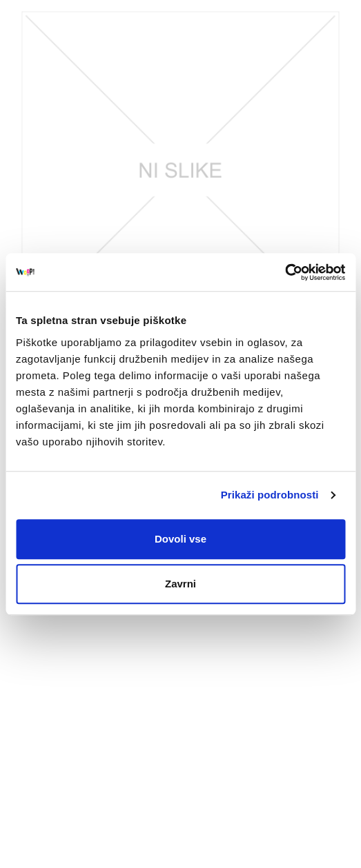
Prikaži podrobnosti (270, 495)
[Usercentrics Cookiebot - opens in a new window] (285, 272)
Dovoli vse (180, 539)
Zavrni (180, 584)
